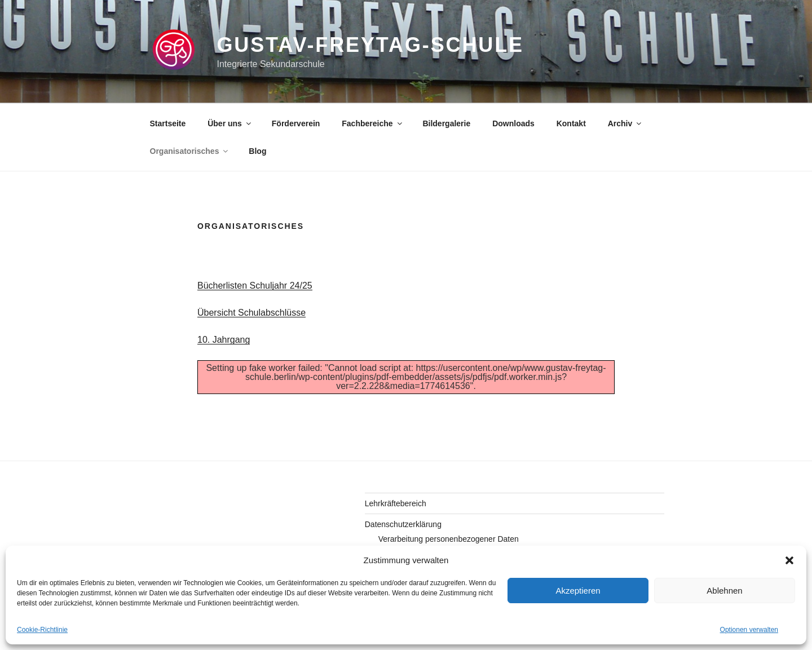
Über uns (230, 123)
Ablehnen (724, 591)
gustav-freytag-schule (370, 45)
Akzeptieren (578, 591)
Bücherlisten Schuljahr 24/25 (255, 286)
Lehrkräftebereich (396, 503)
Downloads (513, 123)
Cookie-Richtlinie (42, 630)
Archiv (626, 123)
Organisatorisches (190, 151)
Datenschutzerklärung (403, 524)
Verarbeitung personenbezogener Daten (449, 539)
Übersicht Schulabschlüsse (251, 313)
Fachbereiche (372, 123)
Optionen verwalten (749, 630)
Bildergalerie (446, 123)
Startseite (168, 123)
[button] (789, 560)
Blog (257, 151)
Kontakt (571, 123)
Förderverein (296, 123)
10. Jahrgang (224, 340)
